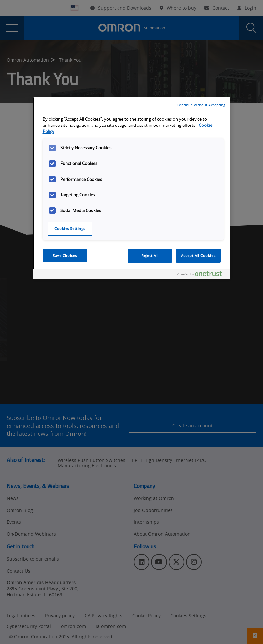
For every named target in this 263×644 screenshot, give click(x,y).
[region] (132, 188)
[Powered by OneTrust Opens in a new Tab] (202, 275)
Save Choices (65, 255)
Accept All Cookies (198, 255)
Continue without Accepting (201, 105)
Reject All (150, 255)
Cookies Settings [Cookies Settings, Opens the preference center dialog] (70, 228)
